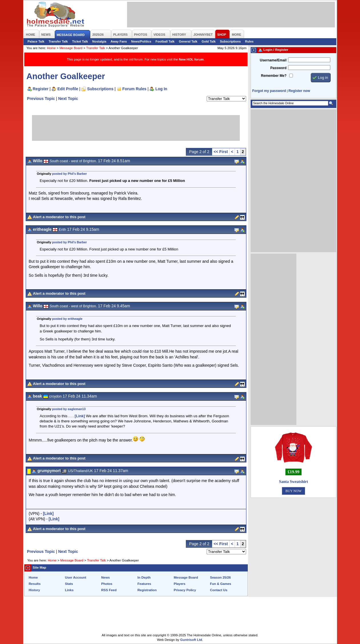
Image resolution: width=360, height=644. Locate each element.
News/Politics (141, 41)
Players (180, 584)
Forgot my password (269, 91)
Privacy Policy (185, 590)
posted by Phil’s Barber (70, 174)
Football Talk (165, 41)
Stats (69, 584)
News (106, 577)
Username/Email (273, 60)
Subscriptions (230, 41)
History (35, 590)
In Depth (144, 577)
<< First (221, 152)
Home (51, 48)
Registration (147, 590)
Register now (299, 91)
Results (35, 584)
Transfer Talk (58, 41)
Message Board (71, 48)
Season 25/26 (221, 577)
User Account (76, 577)
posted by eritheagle (67, 319)
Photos (107, 584)
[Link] (80, 416)
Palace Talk (36, 41)
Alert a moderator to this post (59, 217)
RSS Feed (109, 590)
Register (41, 89)
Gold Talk (209, 41)
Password (278, 68)
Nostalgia (99, 41)
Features (144, 584)
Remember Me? (274, 76)
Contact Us (219, 590)
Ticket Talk (80, 41)
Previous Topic (41, 99)
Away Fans (119, 41)
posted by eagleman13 (69, 409)
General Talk (188, 41)
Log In (161, 89)
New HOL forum (191, 59)
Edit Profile (68, 89)
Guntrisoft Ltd (191, 640)
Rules (249, 41)
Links (69, 590)
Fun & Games (221, 584)
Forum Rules (134, 89)
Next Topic (68, 99)
